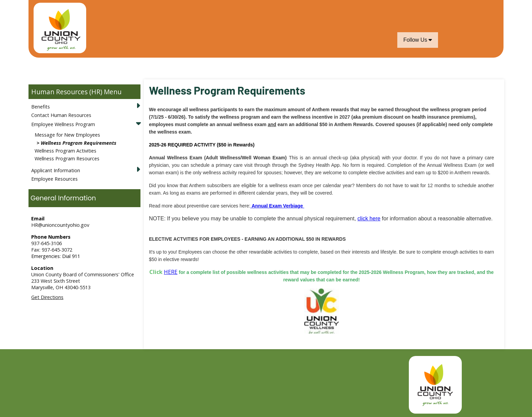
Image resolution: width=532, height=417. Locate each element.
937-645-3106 (46, 243)
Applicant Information (56, 170)
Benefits (41, 107)
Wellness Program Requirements (79, 143)
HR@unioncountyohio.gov (60, 225)
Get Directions (47, 297)
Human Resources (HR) (67, 92)
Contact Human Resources (61, 115)
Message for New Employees (67, 135)
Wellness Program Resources (67, 158)
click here (369, 219)
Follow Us (418, 40)
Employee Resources (54, 179)
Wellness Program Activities (65, 151)
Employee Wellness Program (63, 124)
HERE (171, 272)
